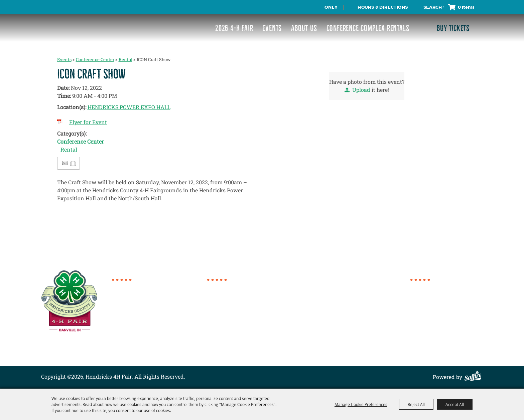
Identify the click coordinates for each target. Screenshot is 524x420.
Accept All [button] (455, 404)
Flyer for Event (88, 122)
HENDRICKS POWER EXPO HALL (129, 107)
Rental (125, 59)
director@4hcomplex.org (151, 317)
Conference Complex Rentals (368, 28)
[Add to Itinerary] (73, 163)
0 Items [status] (466, 7)
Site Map (421, 335)
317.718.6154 (135, 287)
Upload (361, 90)
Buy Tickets (453, 28)
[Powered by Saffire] (475, 377)
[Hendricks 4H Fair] (66, 24)
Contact (420, 327)
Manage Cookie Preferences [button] (361, 404)
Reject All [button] (416, 404)
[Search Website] (433, 7)
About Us (304, 28)
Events (272, 28)
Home (418, 287)
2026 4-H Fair (234, 28)
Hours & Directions (383, 7)
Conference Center (95, 59)
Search (418, 7)
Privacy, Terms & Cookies (442, 343)
